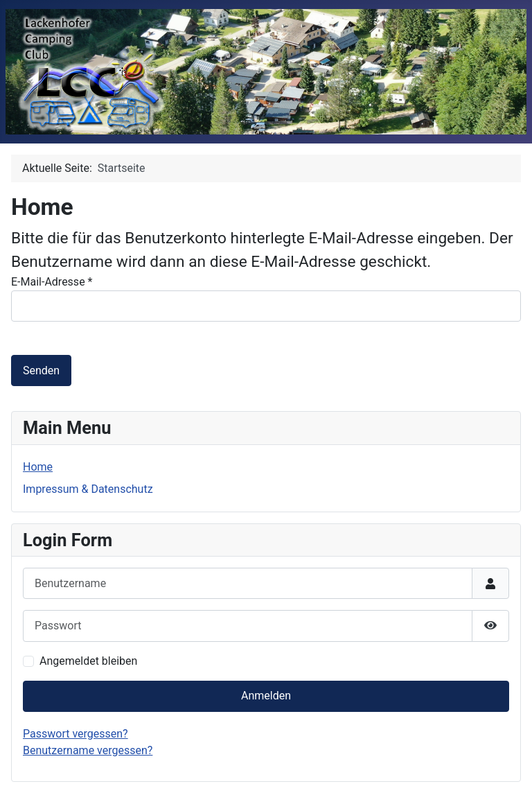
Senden (41, 371)
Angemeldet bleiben (88, 661)
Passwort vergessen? (76, 734)
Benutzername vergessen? (88, 750)
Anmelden (266, 696)
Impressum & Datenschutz (88, 489)
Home (38, 467)
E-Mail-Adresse (52, 282)
